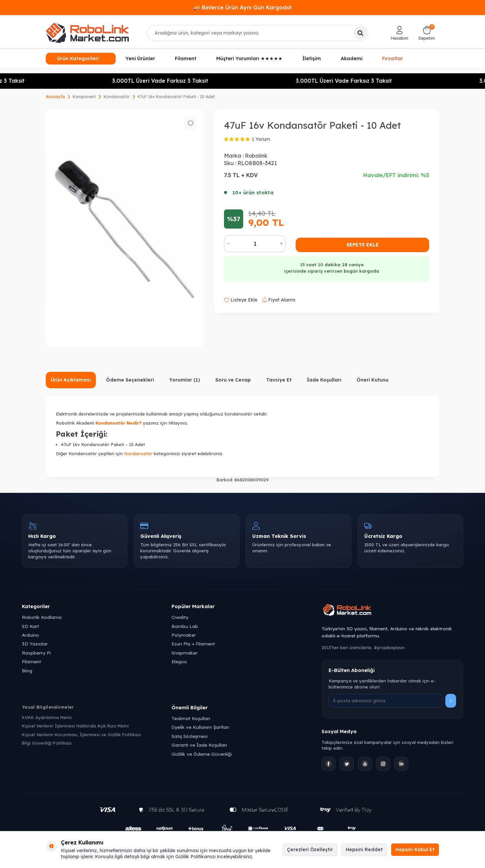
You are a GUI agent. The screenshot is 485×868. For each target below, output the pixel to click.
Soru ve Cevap (233, 380)
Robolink (256, 156)
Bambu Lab (185, 626)
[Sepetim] (427, 33)
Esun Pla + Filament (193, 644)
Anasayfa (55, 97)
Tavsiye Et (279, 380)
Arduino (30, 635)
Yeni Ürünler (140, 58)
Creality (180, 617)
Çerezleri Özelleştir (310, 850)
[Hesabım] (400, 33)
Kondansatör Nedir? (119, 423)
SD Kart (30, 626)
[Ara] (360, 33)
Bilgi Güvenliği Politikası (47, 743)
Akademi (352, 58)
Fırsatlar (393, 59)
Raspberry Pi (36, 653)
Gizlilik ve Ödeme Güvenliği (202, 754)
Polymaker (184, 635)
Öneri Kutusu (372, 380)
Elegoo (179, 661)
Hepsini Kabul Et (415, 850)
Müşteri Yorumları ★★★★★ (249, 58)
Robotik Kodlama (42, 617)
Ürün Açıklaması (71, 380)
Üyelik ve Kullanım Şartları (200, 727)
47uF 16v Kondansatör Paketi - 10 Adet (176, 97)
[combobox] (258, 33)
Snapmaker (184, 653)
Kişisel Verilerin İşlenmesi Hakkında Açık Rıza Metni (75, 726)
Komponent (84, 97)
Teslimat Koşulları (191, 718)
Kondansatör (117, 97)
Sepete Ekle (363, 245)
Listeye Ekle (241, 300)
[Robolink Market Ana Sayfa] (392, 611)
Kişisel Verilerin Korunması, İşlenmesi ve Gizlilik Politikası (81, 735)
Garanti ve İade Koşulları (199, 745)
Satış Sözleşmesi (190, 736)
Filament (186, 58)
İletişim (312, 58)
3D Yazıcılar (35, 644)
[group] (125, 228)
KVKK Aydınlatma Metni (47, 717)
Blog (27, 670)
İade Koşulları (324, 380)
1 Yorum (261, 139)
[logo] (87, 33)
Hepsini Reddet (364, 850)
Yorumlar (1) (185, 380)
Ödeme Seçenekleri (130, 380)
